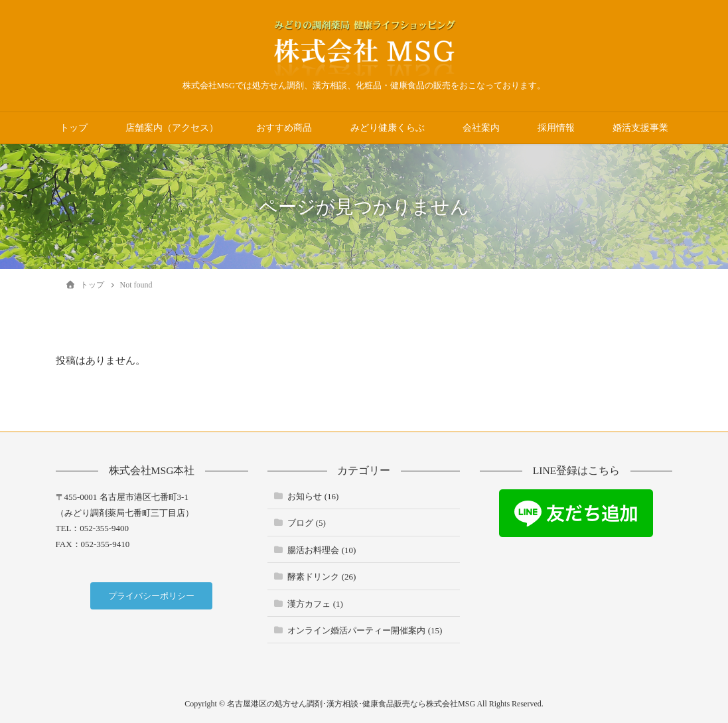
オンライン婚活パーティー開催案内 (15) (365, 630)
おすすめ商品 (284, 128)
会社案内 (481, 128)
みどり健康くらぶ (388, 128)
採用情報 (556, 128)
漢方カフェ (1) (315, 604)
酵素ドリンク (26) (322, 577)
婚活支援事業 (640, 128)
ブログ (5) (306, 523)
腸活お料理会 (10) (322, 550)
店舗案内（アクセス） (172, 128)
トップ (74, 128)
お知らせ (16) (313, 496)
